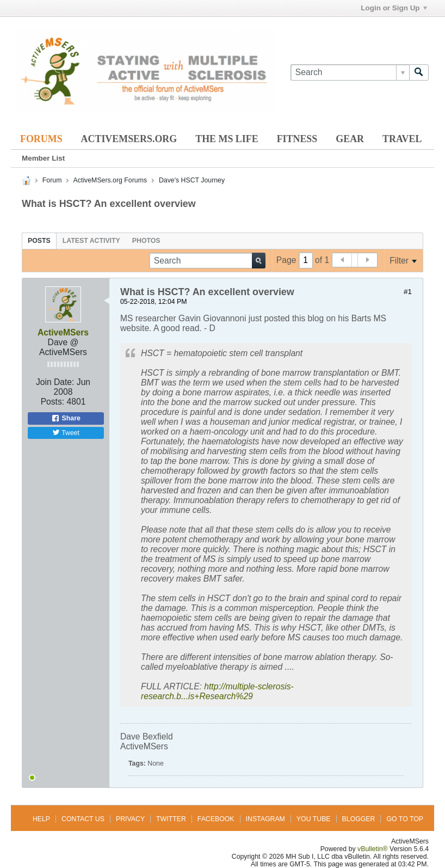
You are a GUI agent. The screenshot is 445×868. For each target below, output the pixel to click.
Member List (43, 158)
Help (41, 819)
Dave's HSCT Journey (192, 180)
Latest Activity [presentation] (91, 241)
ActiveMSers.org (129, 139)
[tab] (39, 241)
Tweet (66, 432)
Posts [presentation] (39, 241)
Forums (41, 139)
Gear (350, 139)
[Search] (350, 72)
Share (66, 418)
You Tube (314, 819)
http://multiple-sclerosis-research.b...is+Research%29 (217, 691)
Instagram (265, 819)
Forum (52, 180)
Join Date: (55, 382)
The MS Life (227, 139)
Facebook (216, 819)
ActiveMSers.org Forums (110, 180)
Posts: (53, 402)
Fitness (297, 139)
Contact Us (83, 819)
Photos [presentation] (146, 241)
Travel (402, 139)
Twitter (171, 819)
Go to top (405, 819)
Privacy (130, 819)
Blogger (359, 819)
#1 (408, 292)
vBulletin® (373, 849)
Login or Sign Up (394, 8)
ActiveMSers (63, 332)
